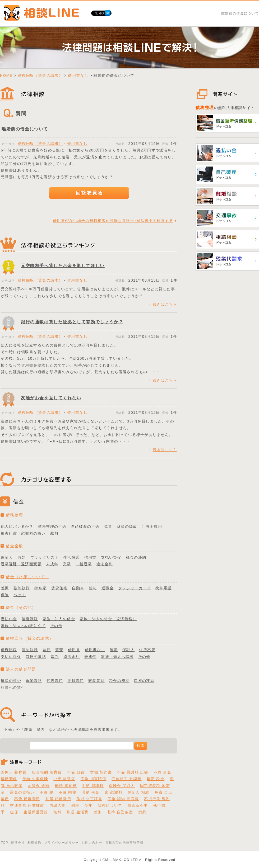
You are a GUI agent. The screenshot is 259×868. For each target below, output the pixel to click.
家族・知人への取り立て (23, 626)
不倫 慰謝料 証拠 (133, 772)
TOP (4, 843)
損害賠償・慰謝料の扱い (23, 533)
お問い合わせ (92, 843)
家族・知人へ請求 (117, 657)
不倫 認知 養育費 (123, 799)
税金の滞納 (136, 557)
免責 (108, 527)
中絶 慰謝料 (93, 786)
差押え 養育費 (14, 772)
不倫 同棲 (68, 792)
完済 (67, 564)
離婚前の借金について (25, 129)
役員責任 (76, 681)
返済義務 (34, 681)
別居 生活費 (77, 812)
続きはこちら (165, 304)
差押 (5, 588)
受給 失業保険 (35, 779)
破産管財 (96, 681)
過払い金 (9, 619)
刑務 (75, 805)
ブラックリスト (45, 557)
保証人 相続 (138, 792)
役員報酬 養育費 (47, 772)
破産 (114, 650)
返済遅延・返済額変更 (21, 564)
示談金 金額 (39, 786)
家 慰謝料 (114, 792)
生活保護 (72, 557)
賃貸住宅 (59, 588)
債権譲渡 (30, 619)
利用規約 (34, 843)
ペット (20, 595)
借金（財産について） (27, 577)
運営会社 (18, 843)
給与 (93, 588)
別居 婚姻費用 (58, 799)
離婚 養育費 (66, 786)
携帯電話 (164, 588)
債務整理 (15, 515)
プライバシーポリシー (62, 843)
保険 (5, 595)
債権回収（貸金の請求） (40, 75)
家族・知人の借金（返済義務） (108, 619)
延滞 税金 (156, 779)
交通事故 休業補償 (27, 805)
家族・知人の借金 (59, 619)
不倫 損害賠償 (94, 779)
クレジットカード (135, 588)
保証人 (7, 557)
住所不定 (147, 650)
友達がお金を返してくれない (51, 398)
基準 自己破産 (120, 812)
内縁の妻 (58, 805)
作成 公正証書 (89, 799)
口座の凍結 (36, 657)
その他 (56, 626)
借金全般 (15, 546)
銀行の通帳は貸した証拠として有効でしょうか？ (72, 322)
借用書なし (78, 75)
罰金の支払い (22, 792)
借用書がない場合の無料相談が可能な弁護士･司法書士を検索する (113, 221)
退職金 (108, 588)
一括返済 (84, 564)
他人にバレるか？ (17, 527)
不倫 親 (47, 792)
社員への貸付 (13, 687)
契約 (142, 812)
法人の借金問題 (21, 669)
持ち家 (40, 588)
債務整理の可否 (52, 527)
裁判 (54, 533)
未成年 (52, 564)
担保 (14, 812)
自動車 (78, 588)
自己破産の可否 (85, 527)
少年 (88, 805)
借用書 (90, 557)
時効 (22, 557)
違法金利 (105, 564)
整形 (98, 812)
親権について (110, 805)
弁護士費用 (152, 527)
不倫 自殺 (76, 772)
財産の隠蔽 (127, 527)
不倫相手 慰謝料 (126, 779)
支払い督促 (111, 557)
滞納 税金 (91, 792)
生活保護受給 (36, 812)
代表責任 (55, 681)
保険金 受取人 (122, 786)
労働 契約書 (101, 772)
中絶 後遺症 (64, 779)
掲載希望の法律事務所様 (124, 843)
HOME (6, 75)
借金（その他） (21, 607)
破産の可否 (11, 681)
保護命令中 (138, 805)
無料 (57, 812)
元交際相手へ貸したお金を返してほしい (63, 266)
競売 (59, 650)
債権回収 (9, 650)
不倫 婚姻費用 (27, 799)
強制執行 (22, 588)
